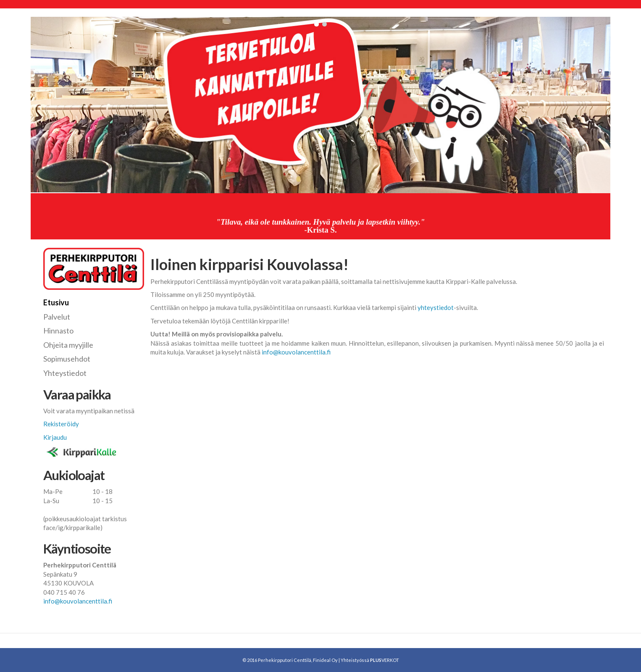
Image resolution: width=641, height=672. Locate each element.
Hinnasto (58, 331)
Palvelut (57, 317)
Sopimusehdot (67, 359)
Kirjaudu (55, 437)
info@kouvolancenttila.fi (296, 352)
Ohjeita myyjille (68, 345)
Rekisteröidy (61, 424)
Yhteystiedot (65, 373)
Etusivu (56, 302)
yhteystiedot (436, 307)
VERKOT (385, 660)
